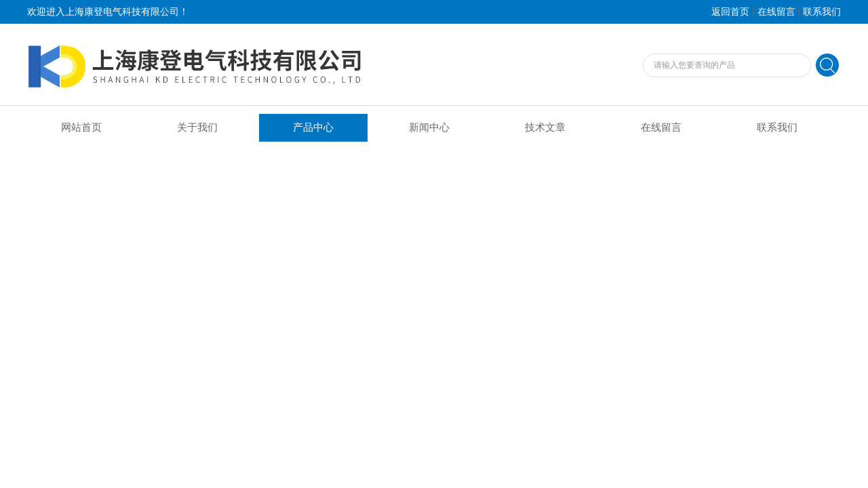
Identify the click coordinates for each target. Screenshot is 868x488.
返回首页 (730, 12)
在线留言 (776, 12)
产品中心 (313, 127)
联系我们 (822, 12)
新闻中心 (429, 127)
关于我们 (197, 127)
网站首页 (81, 127)
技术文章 (545, 127)
